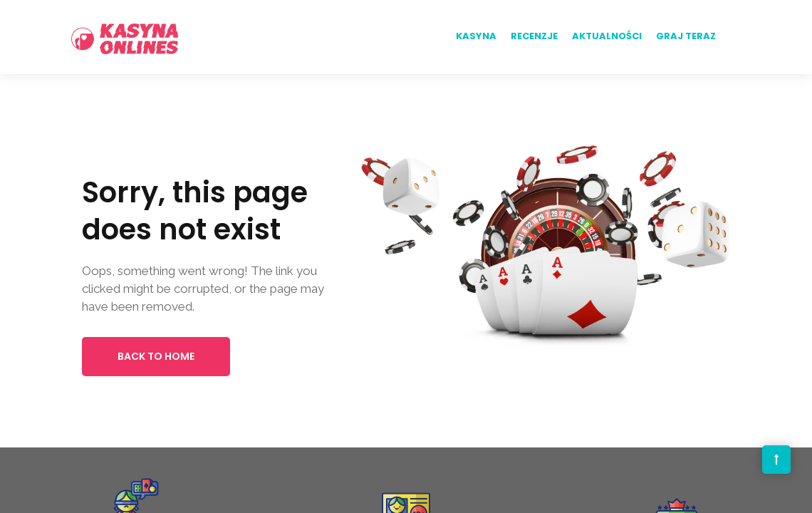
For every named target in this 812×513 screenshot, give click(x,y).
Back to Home (156, 356)
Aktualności (607, 36)
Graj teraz (686, 36)
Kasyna (476, 36)
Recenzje (534, 36)
